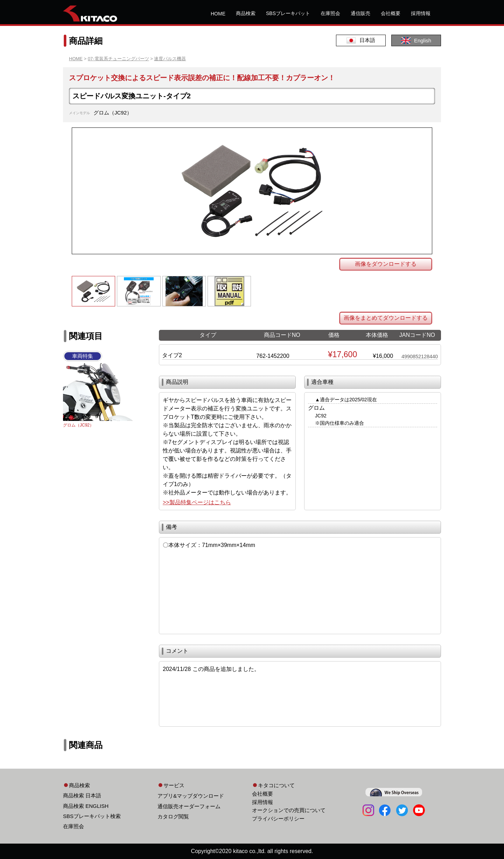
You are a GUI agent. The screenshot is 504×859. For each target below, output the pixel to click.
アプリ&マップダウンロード (191, 796)
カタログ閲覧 (173, 816)
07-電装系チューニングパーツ (118, 59)
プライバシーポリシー (278, 819)
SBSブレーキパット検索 (92, 816)
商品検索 (246, 13)
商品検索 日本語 (82, 795)
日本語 (361, 40)
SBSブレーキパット (288, 13)
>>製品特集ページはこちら (197, 502)
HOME (218, 14)
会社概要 (391, 13)
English (416, 40)
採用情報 (421, 13)
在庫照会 (330, 13)
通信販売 (360, 13)
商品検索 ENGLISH (86, 806)
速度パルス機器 (170, 59)
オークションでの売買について (289, 810)
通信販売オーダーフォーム (189, 806)
